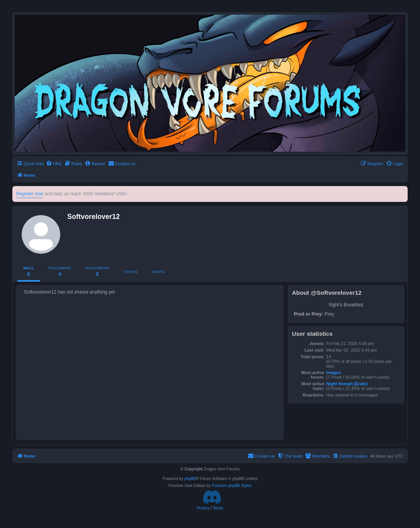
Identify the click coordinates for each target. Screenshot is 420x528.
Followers (97, 271)
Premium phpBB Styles (232, 486)
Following (60, 271)
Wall (29, 271)
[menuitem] (54, 164)
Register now (30, 194)
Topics (131, 272)
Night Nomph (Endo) (347, 384)
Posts (158, 272)
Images (333, 373)
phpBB (190, 479)
